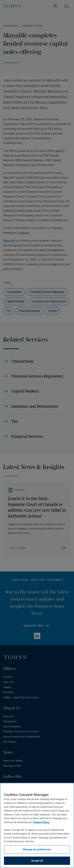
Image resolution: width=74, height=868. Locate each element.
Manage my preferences (37, 849)
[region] (37, 825)
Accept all (37, 861)
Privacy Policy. (41, 822)
